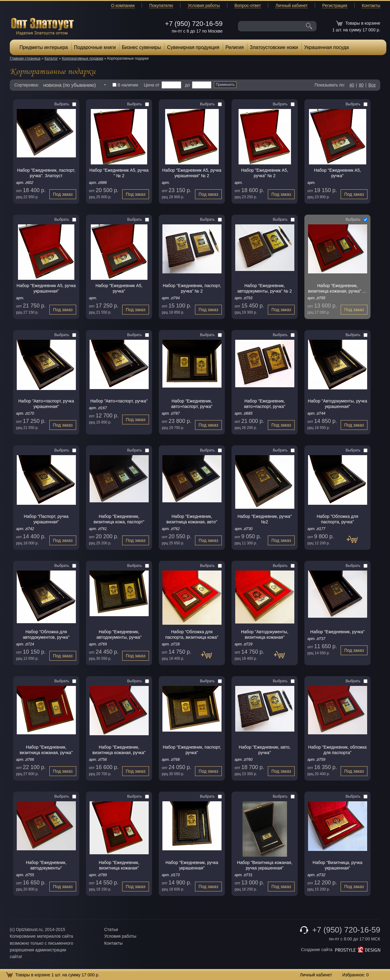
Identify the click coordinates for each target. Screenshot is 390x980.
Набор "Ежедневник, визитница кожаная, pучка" (119, 750)
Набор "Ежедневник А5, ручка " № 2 (119, 173)
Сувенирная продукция (193, 47)
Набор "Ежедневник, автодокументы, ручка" (119, 634)
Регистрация (335, 5)
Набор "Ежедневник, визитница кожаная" (119, 865)
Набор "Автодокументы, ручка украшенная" (337, 404)
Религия (235, 47)
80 (361, 85)
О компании (123, 5)
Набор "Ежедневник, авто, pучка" (265, 750)
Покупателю (161, 5)
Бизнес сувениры (141, 47)
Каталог (51, 58)
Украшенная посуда (326, 47)
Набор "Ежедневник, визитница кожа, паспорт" (119, 519)
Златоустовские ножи (274, 47)
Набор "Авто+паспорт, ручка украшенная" (46, 404)
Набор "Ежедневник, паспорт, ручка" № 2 (192, 288)
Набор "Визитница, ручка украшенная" (337, 865)
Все (372, 85)
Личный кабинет (291, 5)
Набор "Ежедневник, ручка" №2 (264, 519)
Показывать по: (330, 85)
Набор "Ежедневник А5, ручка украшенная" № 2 (192, 173)
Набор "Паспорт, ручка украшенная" (46, 519)
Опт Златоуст (42, 26)
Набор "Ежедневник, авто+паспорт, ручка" (192, 404)
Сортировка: (27, 85)
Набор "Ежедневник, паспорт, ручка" (192, 750)
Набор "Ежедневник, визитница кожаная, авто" (192, 519)
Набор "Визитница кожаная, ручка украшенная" (265, 865)
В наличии (125, 85)
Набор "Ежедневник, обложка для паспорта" (338, 750)
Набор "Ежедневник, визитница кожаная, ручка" (46, 750)
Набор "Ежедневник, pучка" (337, 632)
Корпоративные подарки (83, 58)
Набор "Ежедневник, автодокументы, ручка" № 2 (265, 288)
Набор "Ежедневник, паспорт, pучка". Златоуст (46, 173)
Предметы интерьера (44, 47)
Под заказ (63, 194)
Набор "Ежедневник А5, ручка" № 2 (264, 173)
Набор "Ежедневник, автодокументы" (46, 865)
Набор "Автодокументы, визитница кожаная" (265, 634)
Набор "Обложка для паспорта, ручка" (338, 519)
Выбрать (65, 104)
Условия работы (204, 5)
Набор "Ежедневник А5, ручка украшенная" (46, 288)
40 (352, 85)
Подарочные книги (95, 47)
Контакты (371, 5)
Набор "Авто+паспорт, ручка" (119, 401)
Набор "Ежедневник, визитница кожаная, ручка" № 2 (337, 288)
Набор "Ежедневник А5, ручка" (337, 173)
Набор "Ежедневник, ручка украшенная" (192, 865)
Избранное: (355, 975)
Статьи (111, 929)
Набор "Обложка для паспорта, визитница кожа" (192, 634)
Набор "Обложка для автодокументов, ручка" (46, 634)
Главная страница (25, 58)
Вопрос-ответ (248, 5)
